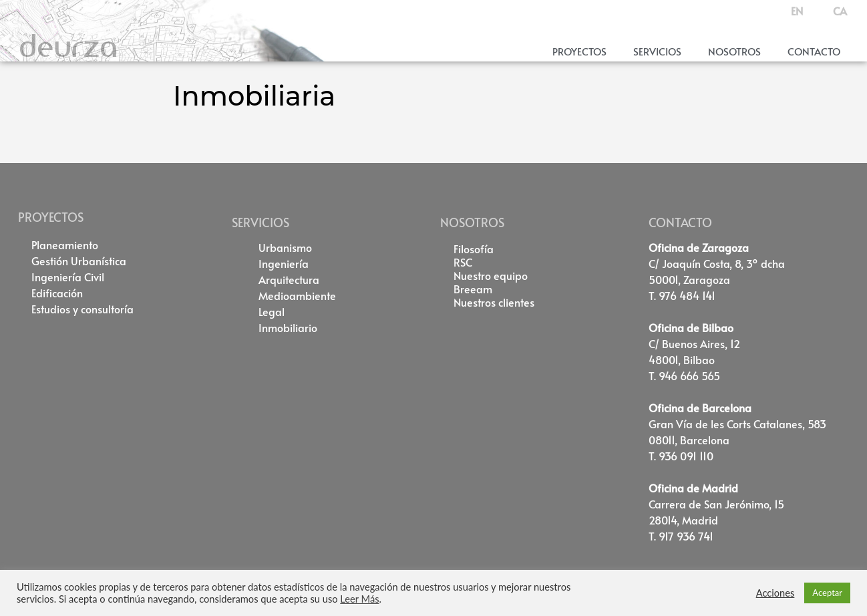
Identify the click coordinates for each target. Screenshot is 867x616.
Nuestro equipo (491, 275)
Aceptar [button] (827, 593)
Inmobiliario (288, 327)
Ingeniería (284, 263)
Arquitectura (289, 279)
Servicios (657, 51)
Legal (272, 311)
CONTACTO (680, 222)
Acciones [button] (775, 593)
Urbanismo (285, 247)
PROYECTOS (51, 217)
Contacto (814, 51)
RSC (463, 262)
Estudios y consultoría (82, 309)
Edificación (57, 293)
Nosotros (734, 51)
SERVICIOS (261, 222)
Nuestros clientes (494, 302)
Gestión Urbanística (79, 261)
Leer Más (359, 599)
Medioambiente (297, 295)
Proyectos (579, 51)
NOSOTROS (472, 222)
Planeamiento (65, 245)
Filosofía (474, 249)
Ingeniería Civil (68, 277)
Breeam (473, 289)
